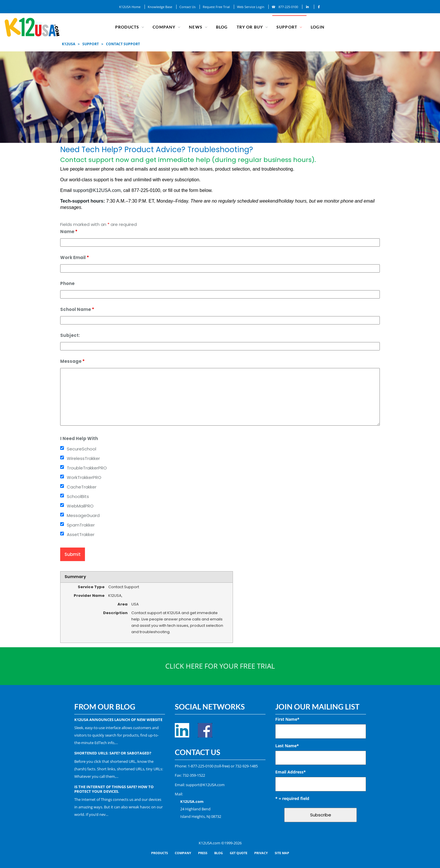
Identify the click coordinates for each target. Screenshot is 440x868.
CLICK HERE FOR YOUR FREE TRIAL (220, 666)
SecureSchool (81, 449)
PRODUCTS (160, 853)
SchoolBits (78, 496)
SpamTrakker (81, 525)
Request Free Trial (216, 7)
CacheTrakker (82, 487)
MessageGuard (83, 515)
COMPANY (165, 27)
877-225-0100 (288, 7)
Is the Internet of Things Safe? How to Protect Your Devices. (114, 789)
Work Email (75, 257)
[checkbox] (62, 448)
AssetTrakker (81, 534)
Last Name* (287, 746)
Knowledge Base (160, 7)
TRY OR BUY (250, 27)
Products (128, 27)
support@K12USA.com (97, 190)
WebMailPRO (80, 506)
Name (69, 232)
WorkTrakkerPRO (84, 477)
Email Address (291, 772)
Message (72, 361)
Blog (222, 27)
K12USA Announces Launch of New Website (118, 720)
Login (317, 27)
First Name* (287, 719)
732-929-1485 (246, 766)
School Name (77, 309)
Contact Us (187, 7)
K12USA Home (130, 7)
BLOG (219, 853)
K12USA (69, 44)
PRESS (203, 853)
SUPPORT (287, 27)
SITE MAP (282, 853)
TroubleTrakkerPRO (87, 468)
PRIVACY (261, 853)
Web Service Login (251, 7)
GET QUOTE (239, 853)
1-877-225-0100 (201, 766)
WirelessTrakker (83, 458)
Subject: (70, 335)
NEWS (196, 27)
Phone (67, 283)
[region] (220, 97)
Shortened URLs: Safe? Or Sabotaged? (113, 753)
